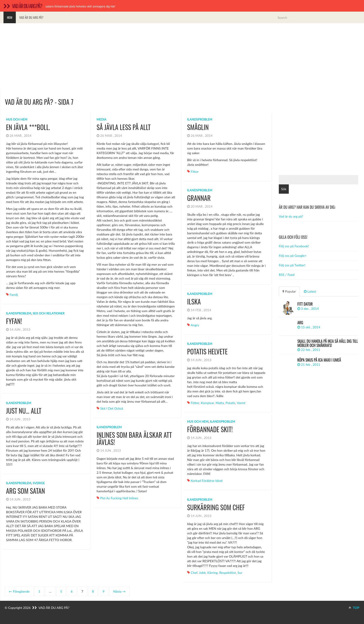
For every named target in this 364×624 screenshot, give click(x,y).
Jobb (202, 573)
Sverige (39, 483)
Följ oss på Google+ (293, 256)
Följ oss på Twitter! (292, 265)
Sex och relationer (49, 313)
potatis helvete (207, 351)
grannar (199, 198)
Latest (310, 291)
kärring (213, 573)
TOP (354, 608)
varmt (241, 403)
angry (195, 325)
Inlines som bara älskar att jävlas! (134, 438)
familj (14, 295)
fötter (195, 403)
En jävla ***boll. (28, 127)
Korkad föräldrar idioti (207, 481)
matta (220, 403)
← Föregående (19, 591)
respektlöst (228, 573)
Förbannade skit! (210, 429)
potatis (231, 403)
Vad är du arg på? (31, 17)
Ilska (194, 302)
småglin (198, 127)
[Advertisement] (182, 56)
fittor (195, 172)
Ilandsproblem (200, 119)
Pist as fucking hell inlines (119, 498)
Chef (194, 573)
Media (102, 119)
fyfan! (14, 321)
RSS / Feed (287, 275)
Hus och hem (17, 119)
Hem (10, 17)
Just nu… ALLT (24, 411)
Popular (289, 291)
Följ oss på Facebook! (294, 246)
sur (240, 573)
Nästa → (119, 591)
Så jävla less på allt (124, 127)
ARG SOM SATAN (26, 491)
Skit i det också (112, 408)
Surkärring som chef (216, 507)
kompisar (207, 403)
